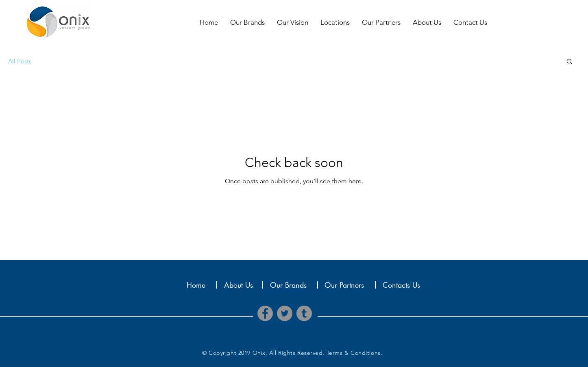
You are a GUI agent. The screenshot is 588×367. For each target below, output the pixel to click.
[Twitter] (285, 313)
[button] (569, 62)
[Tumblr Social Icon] (304, 313)
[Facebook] (265, 313)
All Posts (20, 61)
